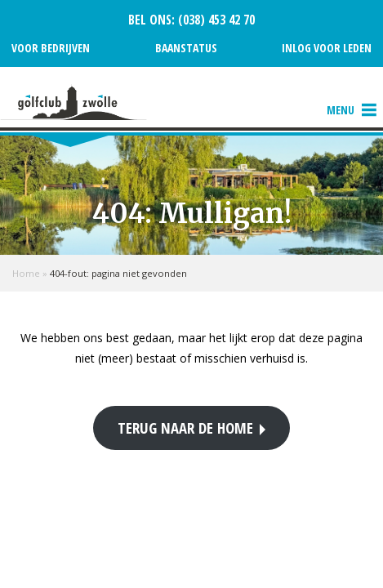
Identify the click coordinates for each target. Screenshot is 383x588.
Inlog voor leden (327, 48)
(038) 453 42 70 (215, 20)
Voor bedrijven (51, 48)
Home (26, 273)
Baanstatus (186, 48)
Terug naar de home (185, 428)
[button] (341, 110)
